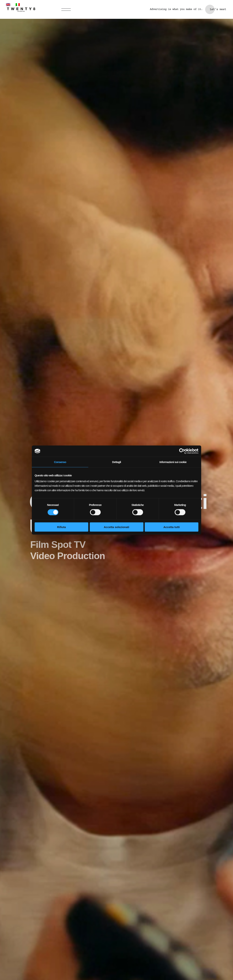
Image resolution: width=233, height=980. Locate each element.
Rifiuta (61, 527)
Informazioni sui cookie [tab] (173, 462)
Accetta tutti (172, 527)
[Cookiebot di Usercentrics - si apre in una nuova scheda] (182, 451)
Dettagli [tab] (116, 462)
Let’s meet (218, 9)
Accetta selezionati (116, 527)
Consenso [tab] (60, 462)
